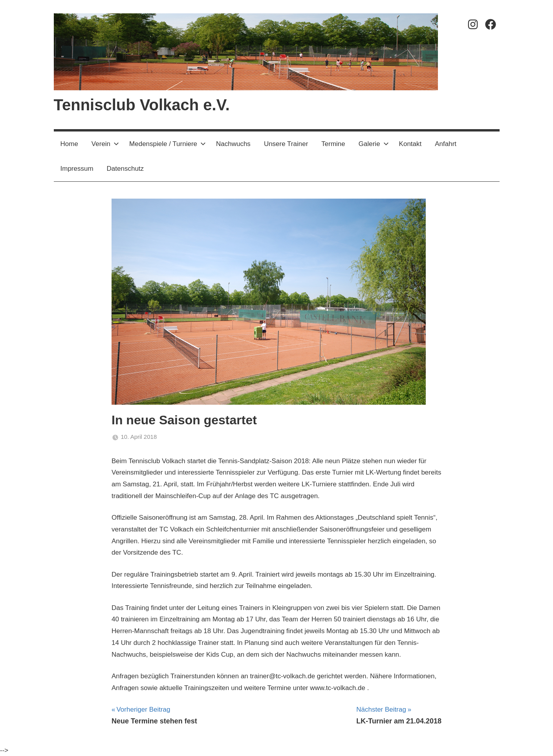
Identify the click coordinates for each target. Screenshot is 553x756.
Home (69, 144)
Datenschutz (125, 169)
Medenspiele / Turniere (168, 144)
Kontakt (410, 144)
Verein (105, 144)
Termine (333, 144)
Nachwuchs (233, 144)
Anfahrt (446, 144)
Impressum (77, 169)
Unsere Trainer (286, 144)
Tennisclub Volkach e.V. (142, 105)
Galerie (374, 144)
